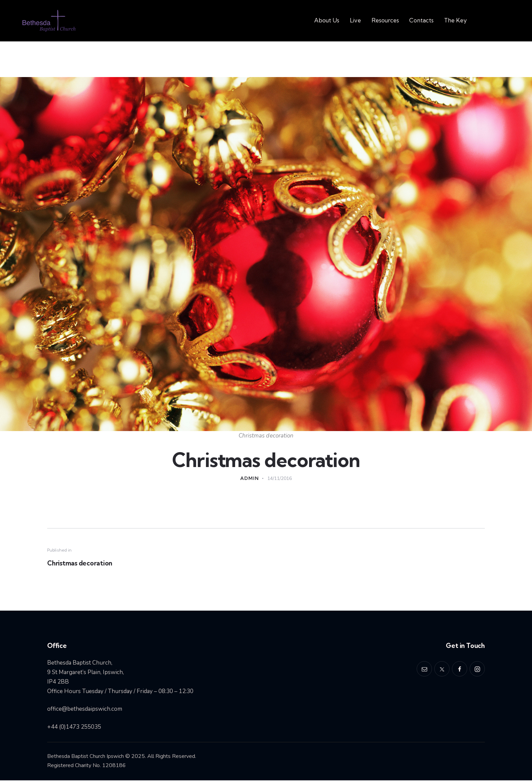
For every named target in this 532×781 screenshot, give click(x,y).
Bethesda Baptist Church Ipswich (86, 757)
